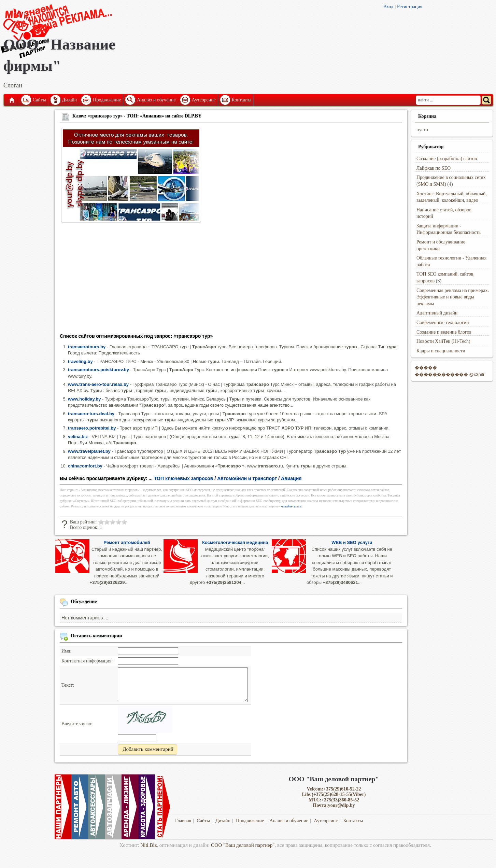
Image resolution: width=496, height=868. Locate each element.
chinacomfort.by (85, 466)
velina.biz (78, 437)
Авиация (291, 478)
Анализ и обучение (156, 100)
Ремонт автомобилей (127, 542)
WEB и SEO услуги (352, 542)
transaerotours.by (87, 347)
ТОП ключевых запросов (184, 478)
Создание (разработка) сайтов (447, 159)
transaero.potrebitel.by (92, 428)
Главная (11, 100)
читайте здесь (291, 506)
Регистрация (410, 7)
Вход (388, 7)
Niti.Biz (148, 845)
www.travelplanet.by (89, 451)
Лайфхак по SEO (434, 168)
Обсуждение (84, 601)
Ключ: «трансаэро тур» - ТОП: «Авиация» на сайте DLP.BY (137, 116)
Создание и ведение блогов (444, 332)
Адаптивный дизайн (437, 313)
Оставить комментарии (96, 636)
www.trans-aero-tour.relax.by (98, 384)
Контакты (242, 100)
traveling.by (80, 361)
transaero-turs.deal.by (91, 414)
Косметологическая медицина (235, 542)
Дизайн (70, 100)
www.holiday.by (84, 399)
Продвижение (107, 100)
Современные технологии (443, 323)
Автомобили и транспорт (247, 478)
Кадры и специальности (441, 351)
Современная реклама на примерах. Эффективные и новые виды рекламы (453, 297)
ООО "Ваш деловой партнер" (243, 845)
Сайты (39, 100)
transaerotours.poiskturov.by (98, 370)
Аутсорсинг (204, 100)
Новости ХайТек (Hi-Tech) (443, 341)
